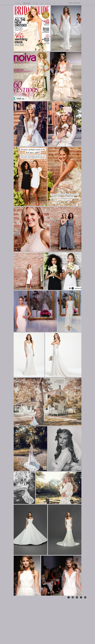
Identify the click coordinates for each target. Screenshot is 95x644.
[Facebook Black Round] (69, 597)
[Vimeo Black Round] (81, 597)
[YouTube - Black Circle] (85, 597)
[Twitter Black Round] (77, 597)
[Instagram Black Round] (73, 597)
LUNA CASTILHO (74, 3)
